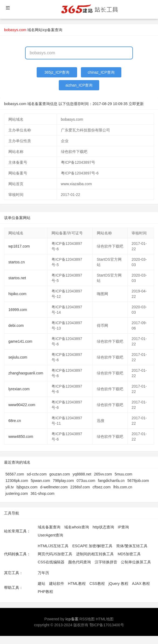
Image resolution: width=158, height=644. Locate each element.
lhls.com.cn (123, 487)
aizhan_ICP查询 (79, 85)
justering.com (17, 493)
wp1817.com (19, 246)
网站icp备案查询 (49, 30)
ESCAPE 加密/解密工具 (92, 546)
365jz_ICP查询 (57, 72)
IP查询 (123, 527)
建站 (42, 584)
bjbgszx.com (27, 487)
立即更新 (136, 104)
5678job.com (138, 481)
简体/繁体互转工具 (132, 546)
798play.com (63, 481)
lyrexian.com (19, 389)
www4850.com (21, 437)
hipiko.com (17, 294)
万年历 (43, 573)
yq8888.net (82, 474)
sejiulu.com (18, 357)
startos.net (17, 278)
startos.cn (17, 262)
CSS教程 (97, 584)
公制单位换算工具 (136, 562)
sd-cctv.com (37, 474)
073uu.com (86, 481)
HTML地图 (105, 619)
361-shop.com (42, 493)
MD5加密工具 (129, 554)
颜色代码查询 (80, 562)
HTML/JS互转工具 (53, 546)
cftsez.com (102, 487)
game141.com (20, 341)
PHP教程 (45, 592)
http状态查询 (103, 527)
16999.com (18, 310)
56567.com (15, 474)
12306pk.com (17, 481)
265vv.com (103, 474)
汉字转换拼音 (106, 562)
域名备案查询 (49, 527)
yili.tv (10, 487)
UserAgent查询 (50, 535)
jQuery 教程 (118, 584)
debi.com (16, 325)
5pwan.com (40, 481)
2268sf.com (80, 487)
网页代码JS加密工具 (55, 554)
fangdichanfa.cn (111, 481)
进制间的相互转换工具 (95, 554)
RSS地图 (87, 619)
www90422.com (22, 405)
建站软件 (57, 584)
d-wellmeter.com (54, 487)
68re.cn (15, 421)
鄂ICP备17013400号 (107, 625)
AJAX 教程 (141, 584)
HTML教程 (77, 584)
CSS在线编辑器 (51, 562)
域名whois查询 (77, 527)
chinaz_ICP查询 (101, 72)
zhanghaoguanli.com (26, 373)
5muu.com (123, 474)
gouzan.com (60, 474)
